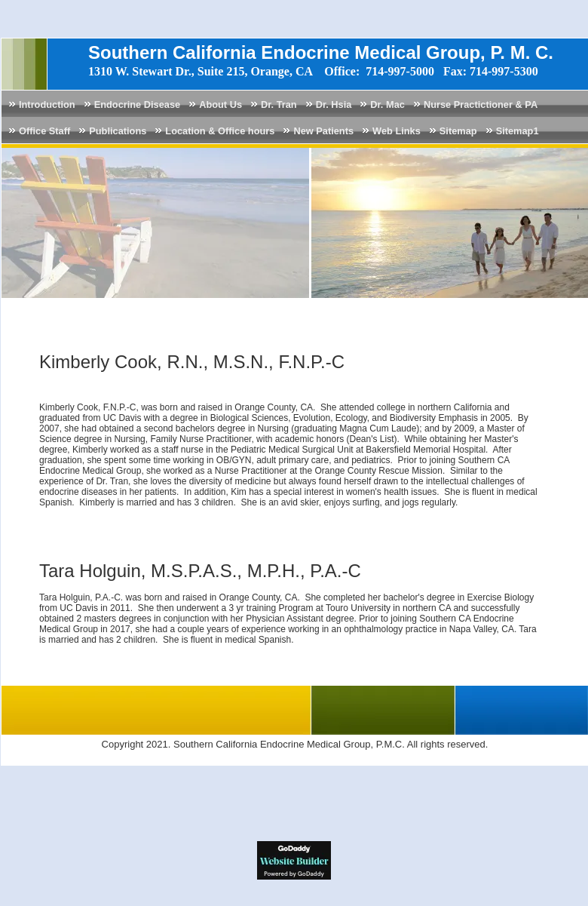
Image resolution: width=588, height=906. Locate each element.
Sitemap (458, 131)
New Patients (323, 131)
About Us (220, 104)
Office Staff (44, 131)
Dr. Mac (387, 104)
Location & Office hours (220, 131)
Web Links (397, 131)
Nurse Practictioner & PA (481, 104)
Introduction (47, 104)
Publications (118, 131)
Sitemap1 (518, 131)
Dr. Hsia (334, 104)
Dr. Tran (279, 104)
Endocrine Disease (138, 104)
